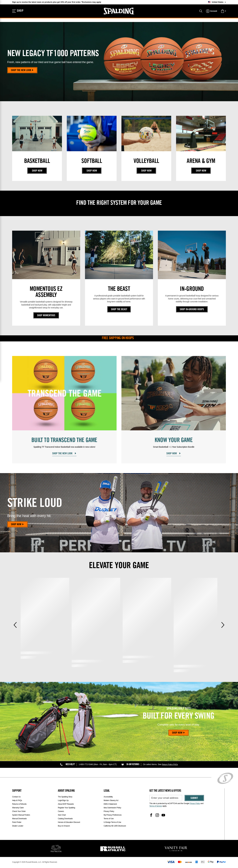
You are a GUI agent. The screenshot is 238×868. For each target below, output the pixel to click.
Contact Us (16, 797)
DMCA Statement (110, 805)
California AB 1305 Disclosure (115, 826)
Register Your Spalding (66, 808)
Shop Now (37, 171)
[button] (223, 13)
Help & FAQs (17, 801)
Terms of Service (156, 807)
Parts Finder (17, 823)
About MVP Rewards (66, 805)
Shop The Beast (119, 310)
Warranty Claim (18, 808)
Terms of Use (109, 819)
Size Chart (62, 816)
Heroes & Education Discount (69, 823)
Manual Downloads (19, 819)
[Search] (201, 13)
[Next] (223, 626)
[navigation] (212, 13)
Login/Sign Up (63, 801)
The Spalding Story (65, 797)
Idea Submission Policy (112, 808)
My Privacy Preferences (113, 816)
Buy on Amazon (64, 826)
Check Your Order (19, 812)
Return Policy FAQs (171, 765)
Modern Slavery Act (111, 801)
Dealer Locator (18, 826)
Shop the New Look (23, 70)
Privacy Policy (109, 812)
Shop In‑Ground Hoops (192, 310)
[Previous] (15, 626)
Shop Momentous (46, 316)
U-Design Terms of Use (112, 823)
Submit (194, 799)
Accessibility (108, 797)
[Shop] (19, 13)
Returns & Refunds (19, 805)
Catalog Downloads (65, 819)
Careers (61, 812)
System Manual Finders (21, 816)
